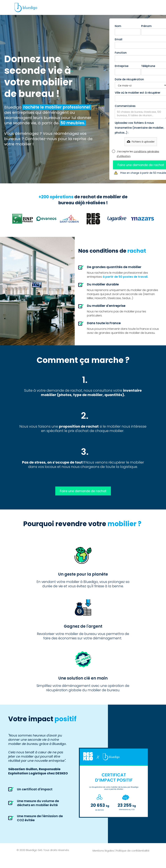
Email (119, 39)
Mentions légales (103, 851)
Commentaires (125, 106)
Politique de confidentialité (133, 851)
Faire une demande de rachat (83, 491)
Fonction (121, 53)
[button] (141, 142)
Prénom (146, 26)
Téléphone (148, 66)
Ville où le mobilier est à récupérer (138, 93)
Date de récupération (129, 79)
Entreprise (122, 66)
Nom (118, 26)
